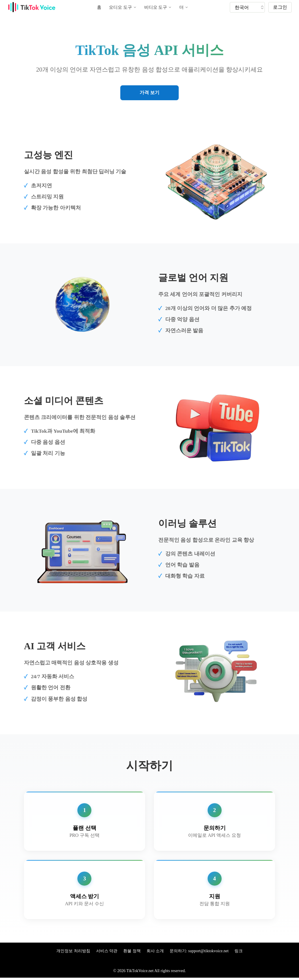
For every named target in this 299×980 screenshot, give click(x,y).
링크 (239, 951)
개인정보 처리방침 (73, 951)
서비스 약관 (107, 951)
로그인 (280, 7)
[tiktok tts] (247, 7)
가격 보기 (149, 92)
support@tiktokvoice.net (208, 951)
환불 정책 (132, 951)
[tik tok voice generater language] (249, 7)
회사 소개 (155, 951)
